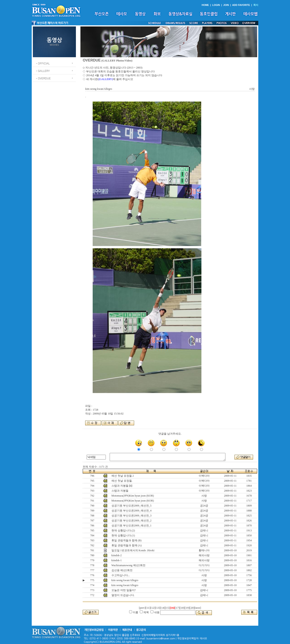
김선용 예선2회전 (122, 570)
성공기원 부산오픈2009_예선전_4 (132, 511)
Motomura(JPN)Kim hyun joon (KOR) (133, 496)
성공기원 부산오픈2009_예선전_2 (132, 521)
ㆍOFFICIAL (42, 63)
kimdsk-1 (117, 560)
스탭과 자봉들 (120, 486)
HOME (205, 5)
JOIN (226, 5)
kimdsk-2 (117, 555)
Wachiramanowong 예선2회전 (128, 565)
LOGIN (216, 5)
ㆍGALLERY (42, 71)
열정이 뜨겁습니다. (123, 595)
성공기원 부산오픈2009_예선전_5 (132, 506)
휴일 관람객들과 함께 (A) (127, 545)
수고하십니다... (121, 575)
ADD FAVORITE (241, 5)
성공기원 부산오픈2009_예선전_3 (132, 516)
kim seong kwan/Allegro (125, 580)
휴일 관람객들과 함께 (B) (127, 540)
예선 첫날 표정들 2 (123, 476)
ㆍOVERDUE (43, 78)
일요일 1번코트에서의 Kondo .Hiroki (133, 550)
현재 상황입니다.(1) (123, 535)
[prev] (142, 608)
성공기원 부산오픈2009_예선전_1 (132, 526)
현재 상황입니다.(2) (123, 530)
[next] (198, 608)
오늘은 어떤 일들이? (124, 590)
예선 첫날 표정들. (122, 481)
